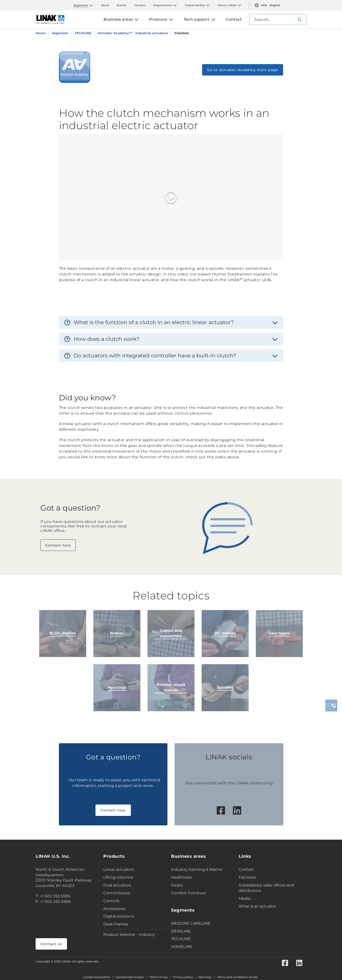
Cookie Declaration (97, 977)
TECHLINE (181, 939)
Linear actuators (119, 869)
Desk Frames (116, 924)
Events (122, 5)
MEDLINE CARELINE (191, 923)
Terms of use (159, 977)
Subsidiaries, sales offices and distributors (266, 888)
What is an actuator (257, 906)
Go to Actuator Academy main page (243, 70)
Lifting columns (118, 877)
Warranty (205, 977)
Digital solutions (119, 916)
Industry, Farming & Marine (197, 869)
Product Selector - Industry (129, 935)
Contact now (58, 545)
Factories (247, 877)
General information (130, 977)
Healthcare (181, 877)
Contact (246, 869)
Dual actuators (117, 885)
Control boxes (117, 893)
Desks (177, 885)
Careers (140, 5)
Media (245, 898)
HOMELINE (182, 947)
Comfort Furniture (188, 893)
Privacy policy (183, 977)
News (105, 5)
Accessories (114, 909)
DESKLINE (181, 931)
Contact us (51, 944)
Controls (111, 901)
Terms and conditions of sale (237, 977)
